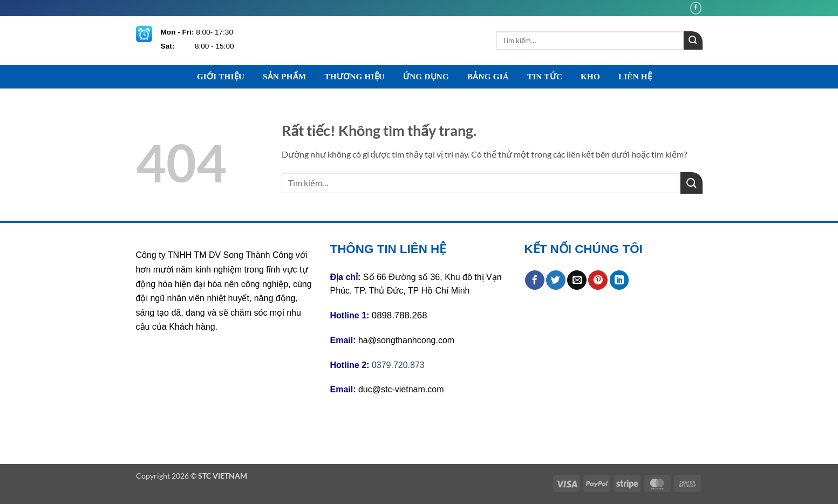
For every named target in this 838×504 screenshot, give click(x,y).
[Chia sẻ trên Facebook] (535, 280)
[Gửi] (693, 40)
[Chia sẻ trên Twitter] (556, 280)
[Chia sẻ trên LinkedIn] (619, 280)
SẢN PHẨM (284, 77)
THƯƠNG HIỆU (355, 77)
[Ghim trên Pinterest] (598, 280)
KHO (590, 77)
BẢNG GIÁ (488, 77)
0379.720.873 (398, 365)
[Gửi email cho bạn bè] (577, 280)
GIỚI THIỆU (221, 77)
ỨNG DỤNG (426, 77)
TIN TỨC (545, 77)
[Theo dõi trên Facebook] (696, 8)
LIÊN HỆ (635, 77)
